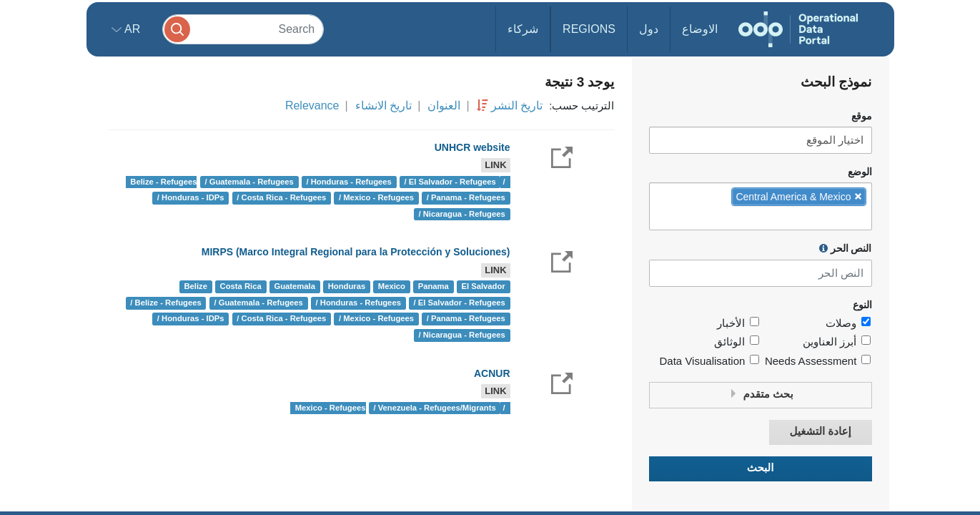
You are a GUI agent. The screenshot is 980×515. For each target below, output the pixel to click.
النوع (862, 305)
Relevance (312, 106)
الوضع (860, 172)
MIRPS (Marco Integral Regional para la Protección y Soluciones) (356, 252)
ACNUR (492, 373)
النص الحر (846, 248)
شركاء (523, 29)
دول (649, 29)
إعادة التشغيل (820, 432)
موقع (862, 116)
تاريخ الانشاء (383, 106)
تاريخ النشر (517, 106)
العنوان (444, 106)
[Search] (243, 29)
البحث (761, 468)
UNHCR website (472, 147)
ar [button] (131, 29)
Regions (589, 29)
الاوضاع (700, 29)
